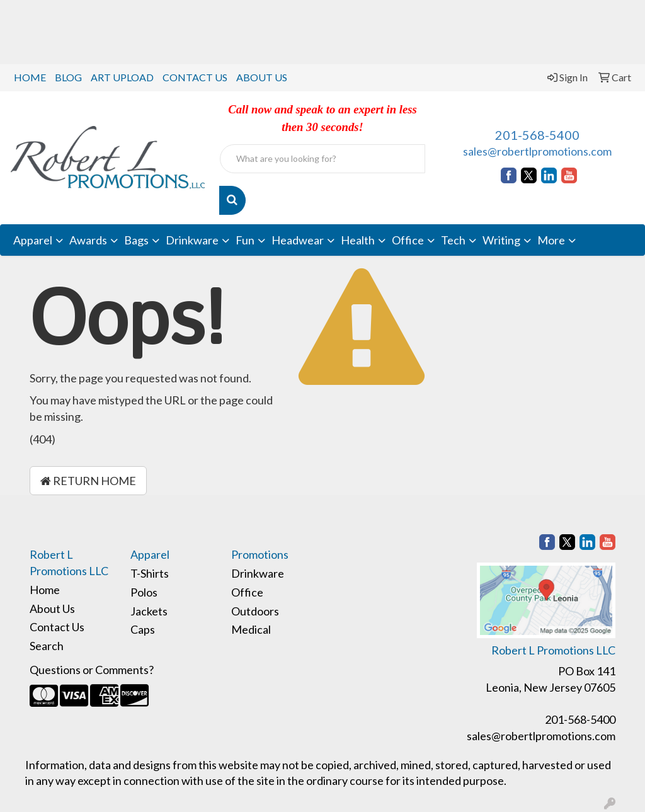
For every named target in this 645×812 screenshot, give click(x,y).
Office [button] (408, 240)
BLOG (68, 77)
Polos (144, 592)
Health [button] (358, 240)
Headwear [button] (298, 240)
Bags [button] (136, 240)
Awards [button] (88, 240)
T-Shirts (150, 573)
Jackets (149, 611)
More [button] (551, 240)
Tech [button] (453, 240)
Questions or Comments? (92, 670)
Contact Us (57, 627)
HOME (30, 77)
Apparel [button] (33, 240)
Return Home (88, 481)
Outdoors (255, 611)
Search (47, 646)
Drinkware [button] (192, 240)
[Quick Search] (322, 159)
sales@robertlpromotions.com (537, 151)
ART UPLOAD (122, 77)
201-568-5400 (537, 135)
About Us (52, 609)
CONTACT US (195, 77)
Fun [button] (245, 240)
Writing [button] (501, 240)
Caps (143, 629)
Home (45, 590)
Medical (251, 629)
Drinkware (258, 573)
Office (247, 592)
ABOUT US (262, 77)
